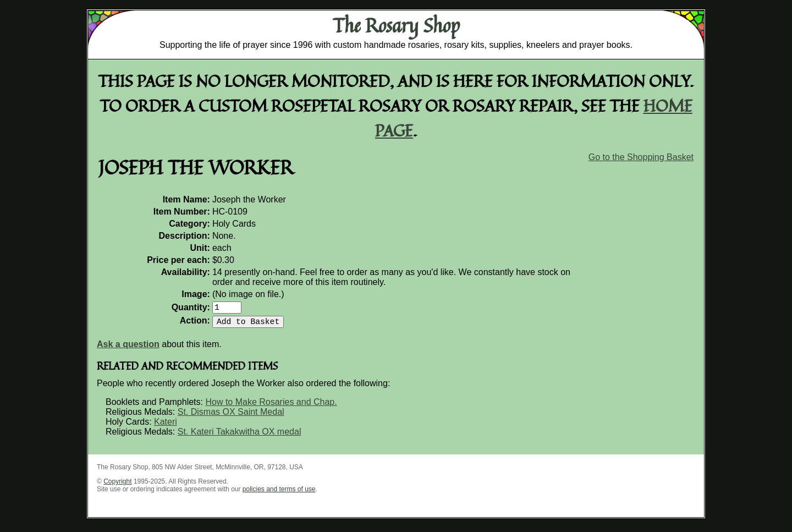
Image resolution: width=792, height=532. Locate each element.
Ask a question (128, 349)
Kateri (166, 426)
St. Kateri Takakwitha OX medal (240, 436)
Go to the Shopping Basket (641, 157)
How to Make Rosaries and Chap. (271, 406)
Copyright (117, 486)
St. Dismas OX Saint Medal (231, 416)
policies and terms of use (279, 493)
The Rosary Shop (396, 25)
